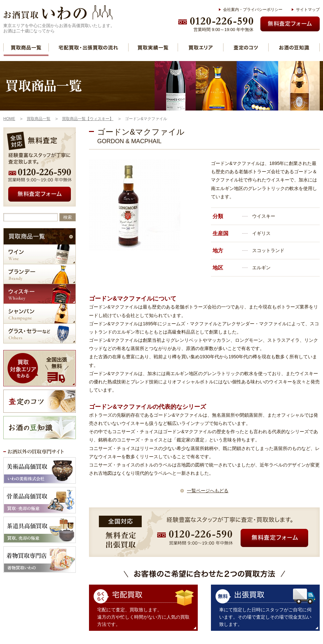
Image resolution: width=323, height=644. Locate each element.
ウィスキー (40, 294)
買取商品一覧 (26, 47)
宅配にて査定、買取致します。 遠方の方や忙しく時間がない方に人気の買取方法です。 (143, 617)
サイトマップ (308, 10)
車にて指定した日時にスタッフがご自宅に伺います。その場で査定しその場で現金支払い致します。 (265, 617)
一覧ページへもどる (208, 491)
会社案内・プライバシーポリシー (253, 10)
